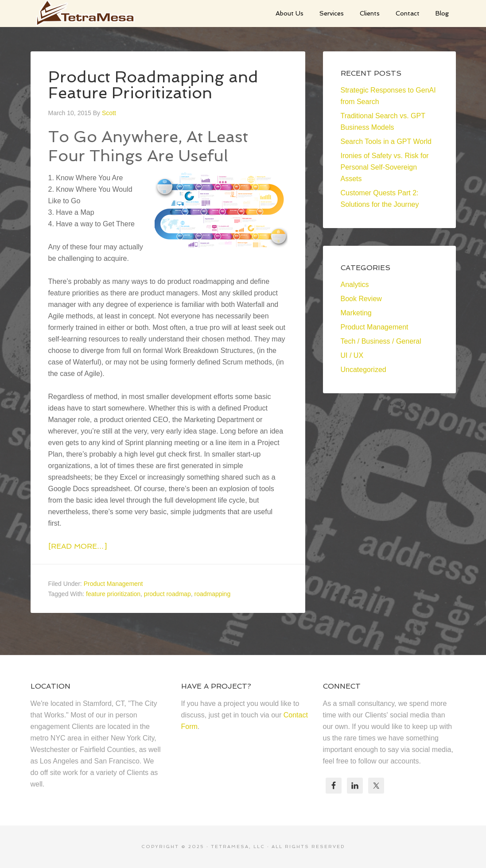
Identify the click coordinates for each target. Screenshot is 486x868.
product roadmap (167, 594)
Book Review (361, 299)
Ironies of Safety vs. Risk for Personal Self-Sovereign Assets (385, 167)
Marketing (356, 313)
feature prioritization (113, 594)
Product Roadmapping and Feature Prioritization (153, 85)
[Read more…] (78, 546)
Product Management (113, 584)
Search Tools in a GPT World (386, 141)
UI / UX (352, 355)
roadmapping (212, 594)
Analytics (355, 285)
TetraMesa (97, 13)
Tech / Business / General (381, 341)
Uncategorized (364, 370)
